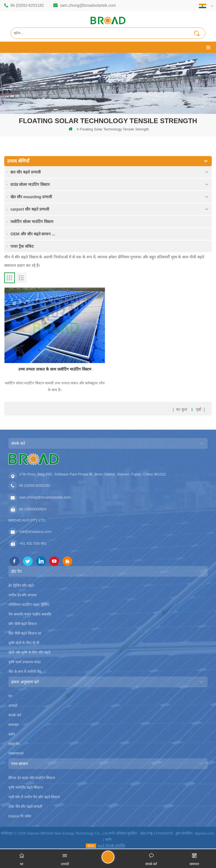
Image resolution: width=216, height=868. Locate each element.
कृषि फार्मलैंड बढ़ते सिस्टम (26, 787)
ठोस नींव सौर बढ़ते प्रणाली (25, 807)
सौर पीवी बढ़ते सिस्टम (23, 624)
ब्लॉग (12, 734)
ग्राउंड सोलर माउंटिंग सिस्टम (30, 184)
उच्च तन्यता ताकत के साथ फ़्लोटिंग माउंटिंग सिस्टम (55, 369)
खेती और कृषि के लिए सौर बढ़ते (29, 652)
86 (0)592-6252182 (27, 5)
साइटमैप (14, 744)
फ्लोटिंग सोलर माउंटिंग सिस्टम (32, 222)
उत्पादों (13, 706)
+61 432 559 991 (33, 543)
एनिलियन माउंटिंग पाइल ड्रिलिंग (29, 605)
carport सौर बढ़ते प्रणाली (30, 209)
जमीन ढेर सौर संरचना (22, 595)
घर (10, 696)
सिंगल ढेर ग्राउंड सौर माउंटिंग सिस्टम (32, 778)
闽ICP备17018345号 (157, 833)
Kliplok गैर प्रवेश (20, 816)
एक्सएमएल (16, 753)
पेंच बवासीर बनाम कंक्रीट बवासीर (30, 614)
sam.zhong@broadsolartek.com (88, 5)
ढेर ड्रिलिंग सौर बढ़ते (21, 586)
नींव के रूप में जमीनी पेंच (25, 672)
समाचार (13, 725)
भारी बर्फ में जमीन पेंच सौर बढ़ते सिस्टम (34, 797)
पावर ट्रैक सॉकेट (22, 246)
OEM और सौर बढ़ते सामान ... (33, 234)
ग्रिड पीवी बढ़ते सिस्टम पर (25, 633)
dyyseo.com (204, 833)
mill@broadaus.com (35, 532)
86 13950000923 (33, 509)
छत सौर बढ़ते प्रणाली (26, 172)
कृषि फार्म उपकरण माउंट (25, 662)
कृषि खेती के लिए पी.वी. (24, 643)
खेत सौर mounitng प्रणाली (31, 197)
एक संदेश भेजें (114, 859)
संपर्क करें (15, 715)
